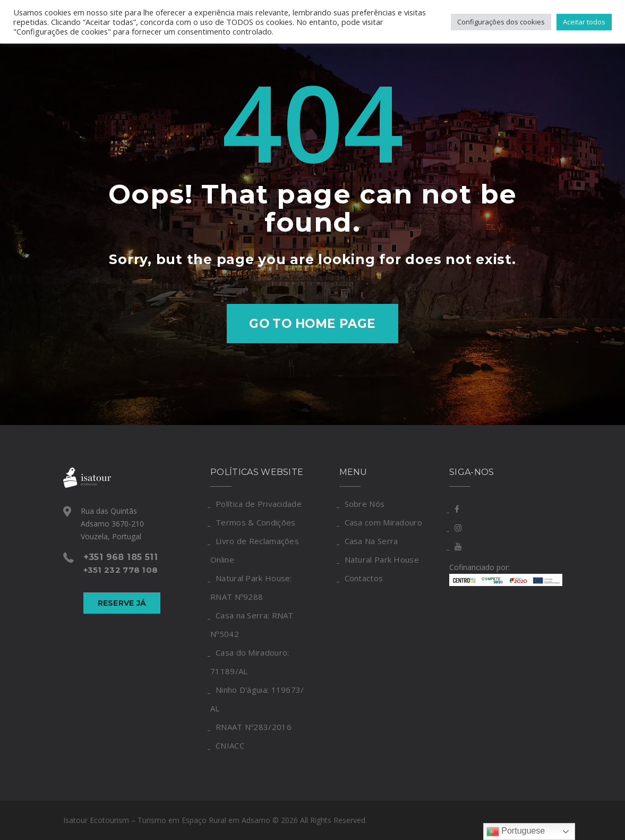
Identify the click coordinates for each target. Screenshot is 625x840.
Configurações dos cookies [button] (501, 22)
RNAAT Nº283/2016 (254, 727)
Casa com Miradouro (383, 522)
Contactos (364, 578)
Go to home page (312, 324)
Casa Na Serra (371, 541)
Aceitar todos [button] (584, 22)
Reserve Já (122, 603)
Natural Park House (382, 559)
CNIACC (230, 745)
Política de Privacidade (259, 504)
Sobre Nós (365, 504)
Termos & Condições (255, 522)
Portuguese (516, 831)
